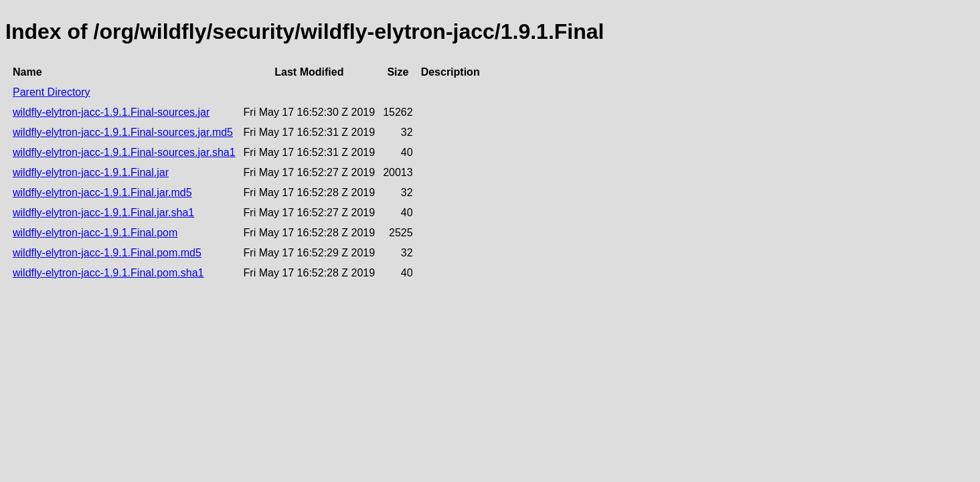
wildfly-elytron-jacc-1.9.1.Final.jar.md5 (102, 192)
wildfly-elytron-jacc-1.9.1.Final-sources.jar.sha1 (124, 152)
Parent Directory (52, 92)
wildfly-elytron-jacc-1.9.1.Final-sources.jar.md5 (123, 132)
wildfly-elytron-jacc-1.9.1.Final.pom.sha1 (108, 273)
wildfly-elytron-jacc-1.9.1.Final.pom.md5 (107, 253)
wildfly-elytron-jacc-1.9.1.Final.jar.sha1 (103, 213)
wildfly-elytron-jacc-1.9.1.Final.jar (91, 172)
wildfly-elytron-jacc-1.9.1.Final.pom (95, 233)
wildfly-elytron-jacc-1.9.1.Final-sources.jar (111, 112)
